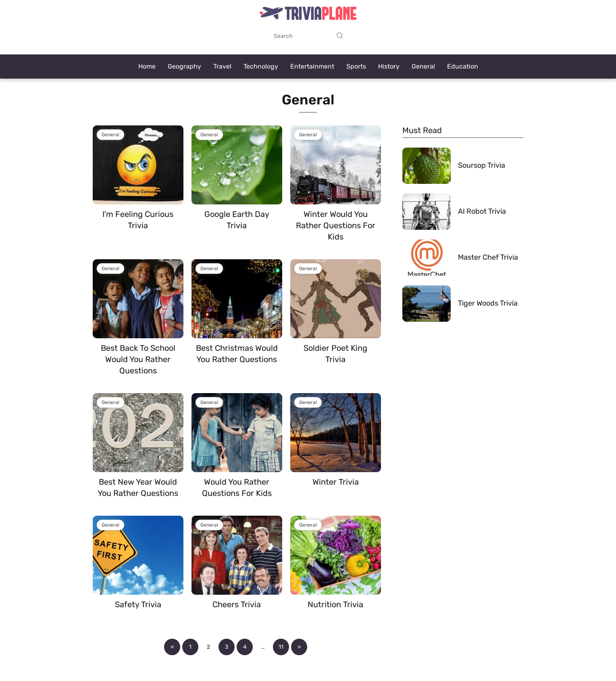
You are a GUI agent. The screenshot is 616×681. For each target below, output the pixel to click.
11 (281, 647)
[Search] (340, 36)
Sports (356, 66)
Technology (261, 66)
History (389, 66)
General (423, 66)
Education (463, 66)
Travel (222, 66)
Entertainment (312, 66)
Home (147, 66)
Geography (184, 66)
